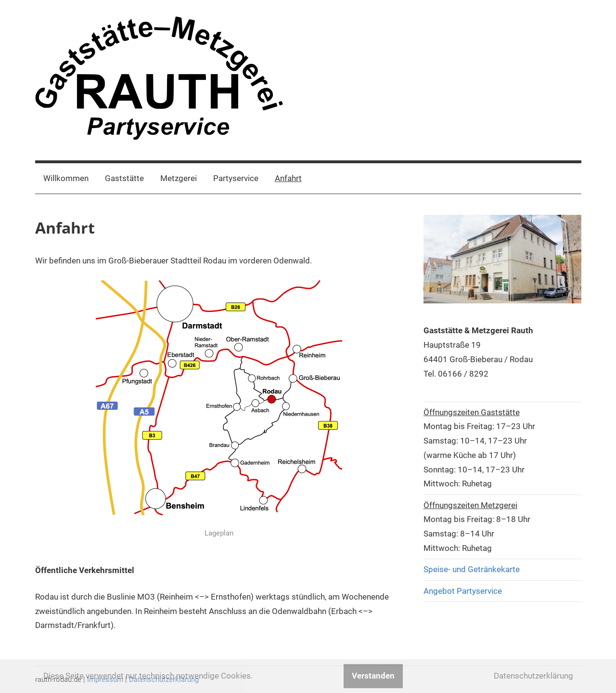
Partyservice (236, 178)
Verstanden (373, 676)
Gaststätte (124, 178)
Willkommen (66, 178)
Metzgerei (179, 178)
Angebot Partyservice (463, 591)
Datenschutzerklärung (533, 676)
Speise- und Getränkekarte (472, 569)
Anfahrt (288, 178)
